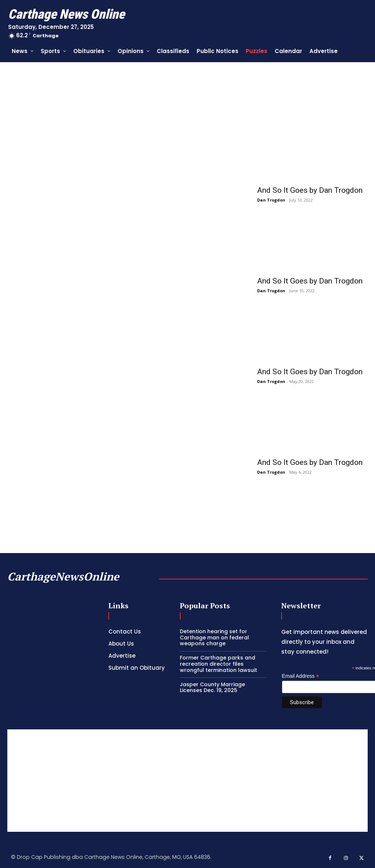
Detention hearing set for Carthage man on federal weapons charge (214, 638)
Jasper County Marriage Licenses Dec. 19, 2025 (212, 687)
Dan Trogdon (271, 200)
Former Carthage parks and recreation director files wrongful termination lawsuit (218, 664)
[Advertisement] (187, 781)
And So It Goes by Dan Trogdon (310, 190)
